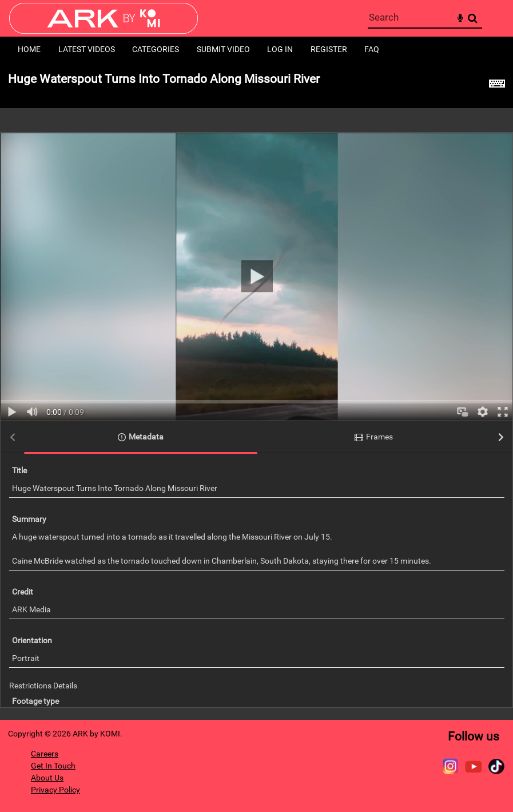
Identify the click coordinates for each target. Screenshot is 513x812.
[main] (256, 391)
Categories (156, 49)
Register (329, 49)
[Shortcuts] (497, 85)
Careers (45, 754)
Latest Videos (87, 49)
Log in (280, 49)
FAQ (372, 49)
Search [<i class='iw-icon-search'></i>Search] (473, 18)
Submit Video (223, 49)
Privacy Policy (55, 790)
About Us (47, 778)
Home (29, 49)
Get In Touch (53, 766)
